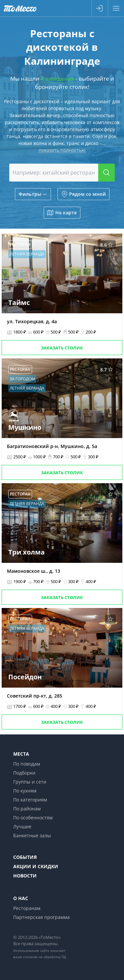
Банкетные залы (32, 835)
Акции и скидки (36, 866)
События (25, 857)
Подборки (24, 773)
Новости (25, 876)
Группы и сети (30, 782)
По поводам (27, 764)
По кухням (25, 791)
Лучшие (22, 827)
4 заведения (58, 78)
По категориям (30, 800)
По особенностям (33, 818)
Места (21, 754)
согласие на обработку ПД (45, 957)
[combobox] (62, 173)
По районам (27, 809)
